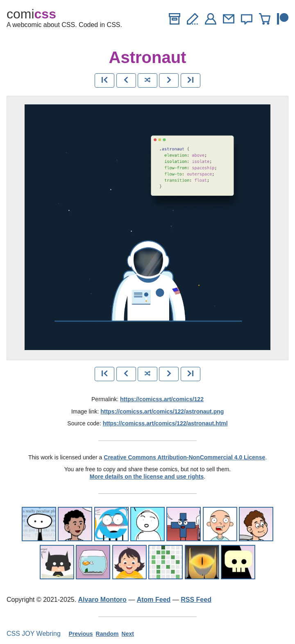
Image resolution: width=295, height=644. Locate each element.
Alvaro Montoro (102, 600)
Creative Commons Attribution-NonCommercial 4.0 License (184, 457)
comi (31, 14)
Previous (81, 634)
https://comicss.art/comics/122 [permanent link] (162, 399)
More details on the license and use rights (147, 477)
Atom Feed (154, 600)
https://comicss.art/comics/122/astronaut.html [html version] (165, 423)
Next (128, 634)
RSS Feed (196, 600)
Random (107, 634)
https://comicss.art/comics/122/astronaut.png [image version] (162, 411)
